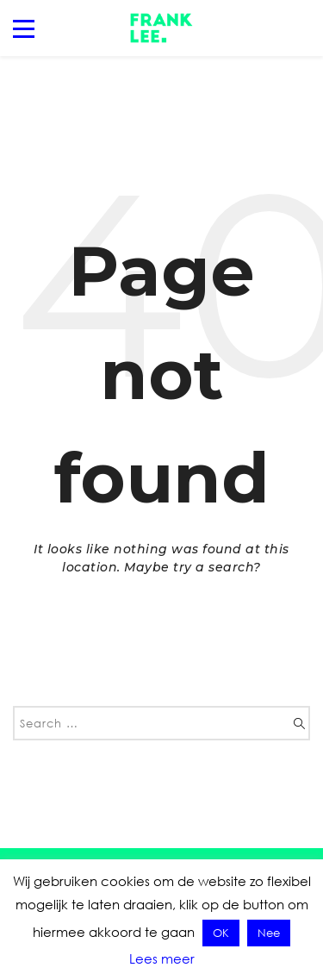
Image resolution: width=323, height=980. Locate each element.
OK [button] (221, 933)
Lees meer (162, 958)
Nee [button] (269, 933)
